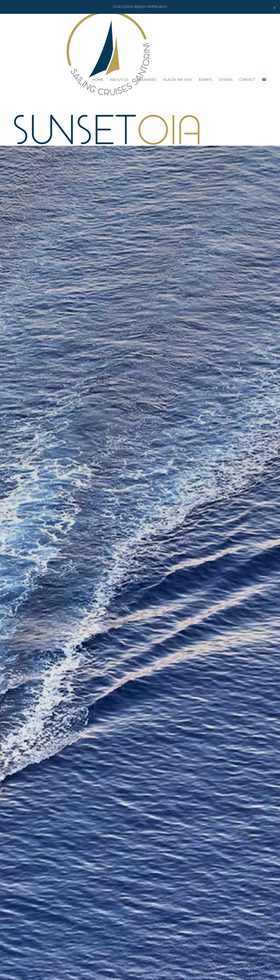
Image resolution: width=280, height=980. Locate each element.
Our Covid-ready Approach (140, 7)
